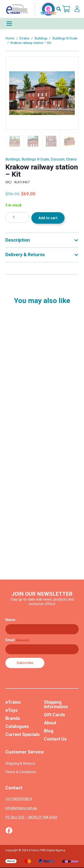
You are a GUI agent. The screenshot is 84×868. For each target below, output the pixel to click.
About (50, 723)
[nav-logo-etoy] (30, 9)
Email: (17, 640)
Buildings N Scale (65, 38)
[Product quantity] (17, 218)
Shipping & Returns (20, 763)
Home (10, 38)
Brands (13, 718)
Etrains (24, 38)
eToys (12, 710)
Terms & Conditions (21, 772)
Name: (11, 620)
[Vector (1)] (9, 830)
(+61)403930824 (19, 799)
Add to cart (48, 218)
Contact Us (55, 739)
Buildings (41, 38)
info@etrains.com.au (21, 808)
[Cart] (66, 9)
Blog (49, 731)
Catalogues (17, 726)
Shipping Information (56, 704)
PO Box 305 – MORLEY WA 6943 (31, 817)
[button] (59, 9)
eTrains (13, 702)
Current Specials (23, 734)
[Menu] (42, 24)
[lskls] (77, 9)
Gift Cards (55, 715)
